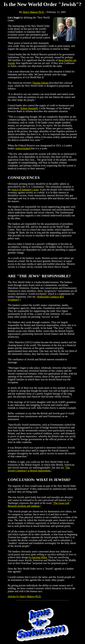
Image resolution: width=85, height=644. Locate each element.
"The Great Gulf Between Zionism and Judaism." (39, 504)
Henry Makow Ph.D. (34, 12)
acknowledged (23, 148)
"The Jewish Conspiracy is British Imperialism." (39, 469)
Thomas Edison (41, 83)
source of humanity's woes (25, 190)
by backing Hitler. (38, 557)
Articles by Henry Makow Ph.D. (24, 596)
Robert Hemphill (29, 108)
